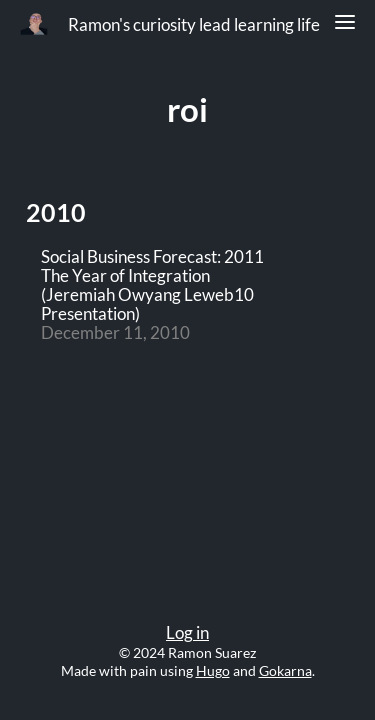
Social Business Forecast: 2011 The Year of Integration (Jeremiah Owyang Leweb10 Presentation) (152, 286)
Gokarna (285, 670)
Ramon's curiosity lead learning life (194, 25)
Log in (187, 633)
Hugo (213, 670)
